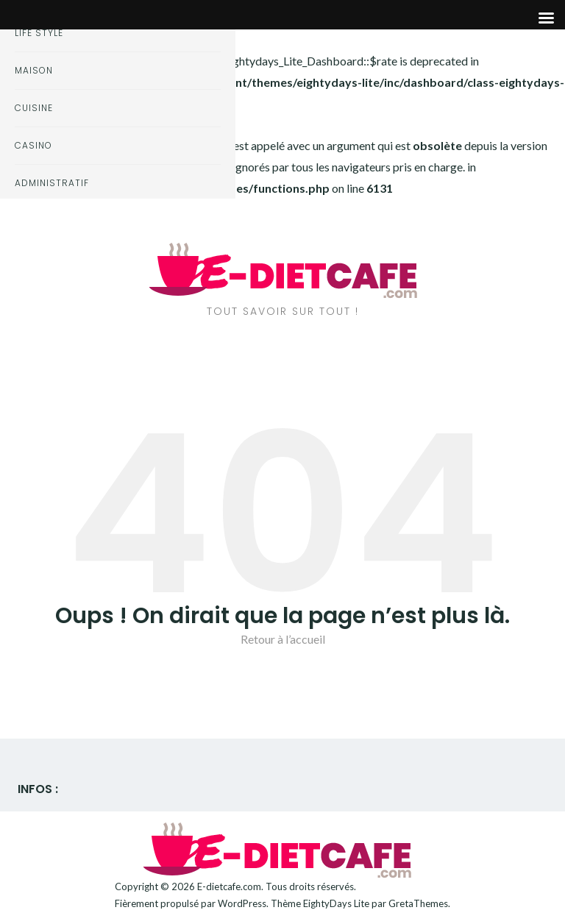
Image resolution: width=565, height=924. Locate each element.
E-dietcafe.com (229, 886)
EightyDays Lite (336, 903)
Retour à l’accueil (283, 639)
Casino (33, 145)
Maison (34, 70)
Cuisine (34, 108)
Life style (39, 33)
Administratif (52, 183)
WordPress (242, 903)
